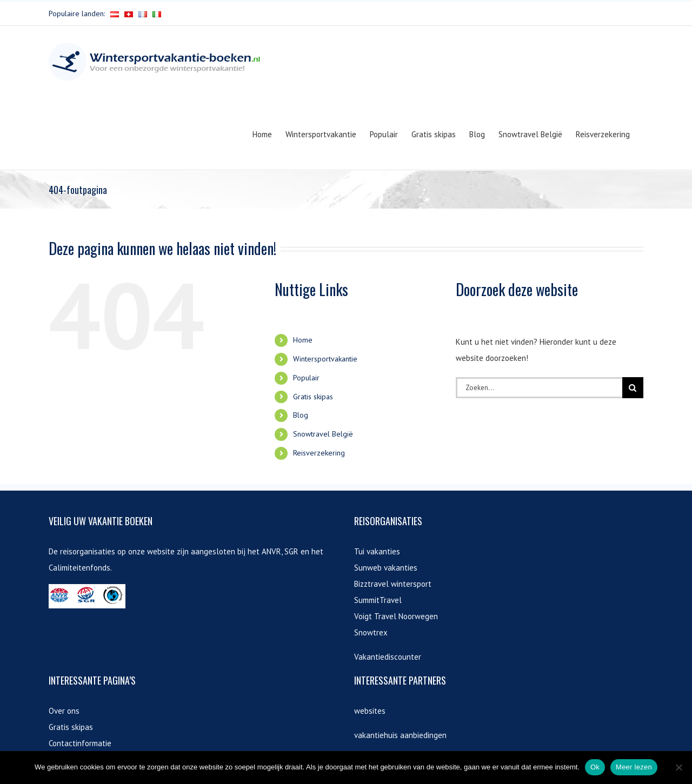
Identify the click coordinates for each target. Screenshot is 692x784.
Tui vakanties (377, 551)
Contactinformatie (80, 743)
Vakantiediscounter (388, 657)
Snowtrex (371, 632)
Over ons (64, 711)
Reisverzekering (319, 453)
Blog (301, 415)
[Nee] (678, 767)
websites (370, 711)
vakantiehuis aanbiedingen (400, 735)
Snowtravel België (323, 434)
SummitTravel (378, 600)
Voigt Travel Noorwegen (396, 616)
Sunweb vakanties (386, 568)
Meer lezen (634, 767)
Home (303, 340)
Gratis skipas (313, 397)
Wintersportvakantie (325, 359)
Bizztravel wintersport (393, 584)
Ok (595, 767)
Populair (306, 378)
